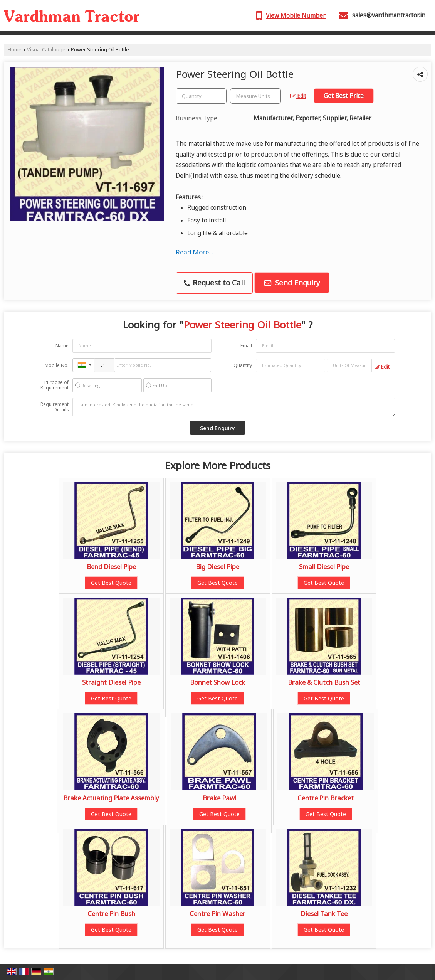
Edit (298, 96)
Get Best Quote (111, 583)
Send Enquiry (292, 282)
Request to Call (214, 282)
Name (62, 346)
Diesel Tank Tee (324, 913)
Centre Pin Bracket (326, 798)
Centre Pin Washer (217, 913)
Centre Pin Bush (111, 913)
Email (246, 346)
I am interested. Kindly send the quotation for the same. (234, 407)
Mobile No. (57, 365)
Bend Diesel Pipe (111, 567)
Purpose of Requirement (55, 385)
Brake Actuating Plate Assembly (111, 798)
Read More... (195, 252)
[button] (296, 16)
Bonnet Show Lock (217, 682)
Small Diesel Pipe (324, 567)
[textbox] (255, 96)
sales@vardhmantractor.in (389, 15)
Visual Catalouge (46, 50)
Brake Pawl (219, 798)
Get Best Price (344, 96)
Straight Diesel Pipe (111, 682)
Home (15, 50)
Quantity (243, 365)
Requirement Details (55, 407)
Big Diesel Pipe (217, 567)
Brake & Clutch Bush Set (324, 682)
